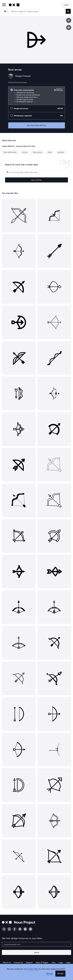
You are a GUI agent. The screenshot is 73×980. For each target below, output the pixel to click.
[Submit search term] (68, 11)
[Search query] (36, 172)
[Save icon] (69, 20)
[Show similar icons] (69, 27)
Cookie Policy (33, 969)
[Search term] (38, 11)
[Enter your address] (36, 944)
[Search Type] (6, 11)
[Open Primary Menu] (4, 5)
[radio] (37, 96)
